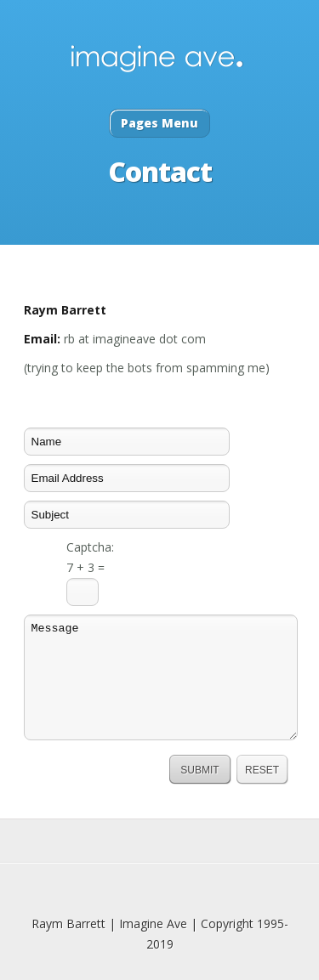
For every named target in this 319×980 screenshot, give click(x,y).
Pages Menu (159, 123)
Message (161, 677)
